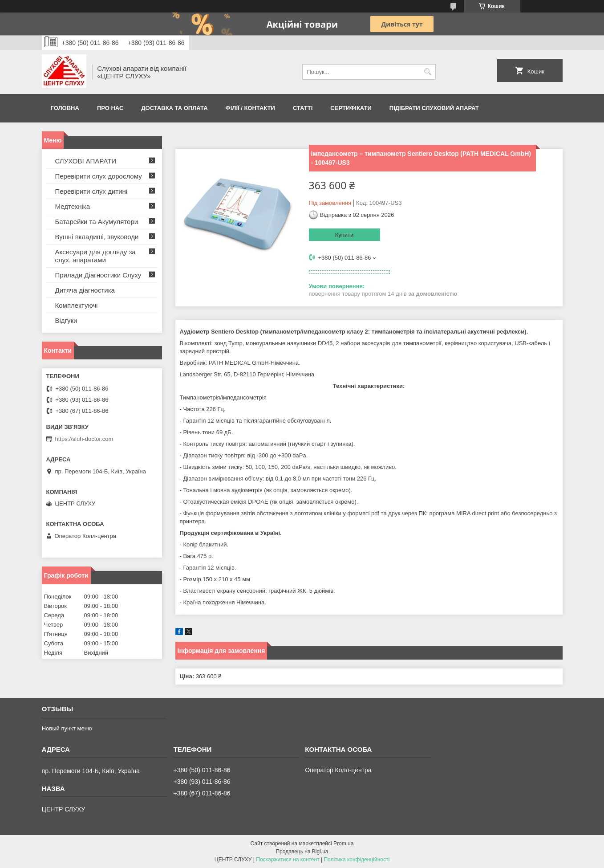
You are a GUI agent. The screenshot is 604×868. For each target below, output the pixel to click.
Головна (65, 108)
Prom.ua (343, 844)
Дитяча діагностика (85, 290)
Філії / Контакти (250, 108)
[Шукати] (428, 72)
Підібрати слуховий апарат (434, 108)
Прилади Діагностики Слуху (98, 275)
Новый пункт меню (67, 728)
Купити (345, 235)
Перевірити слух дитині (91, 191)
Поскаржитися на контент (288, 860)
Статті (303, 108)
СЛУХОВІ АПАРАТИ (86, 161)
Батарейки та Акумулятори (97, 222)
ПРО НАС (110, 108)
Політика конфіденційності (357, 860)
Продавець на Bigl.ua (302, 852)
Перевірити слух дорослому (99, 176)
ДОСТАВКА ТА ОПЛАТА (174, 108)
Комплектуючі (77, 305)
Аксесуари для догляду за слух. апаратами (95, 256)
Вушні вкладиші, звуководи (97, 237)
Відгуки (66, 320)
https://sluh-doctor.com (84, 439)
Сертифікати (351, 108)
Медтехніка (73, 206)
